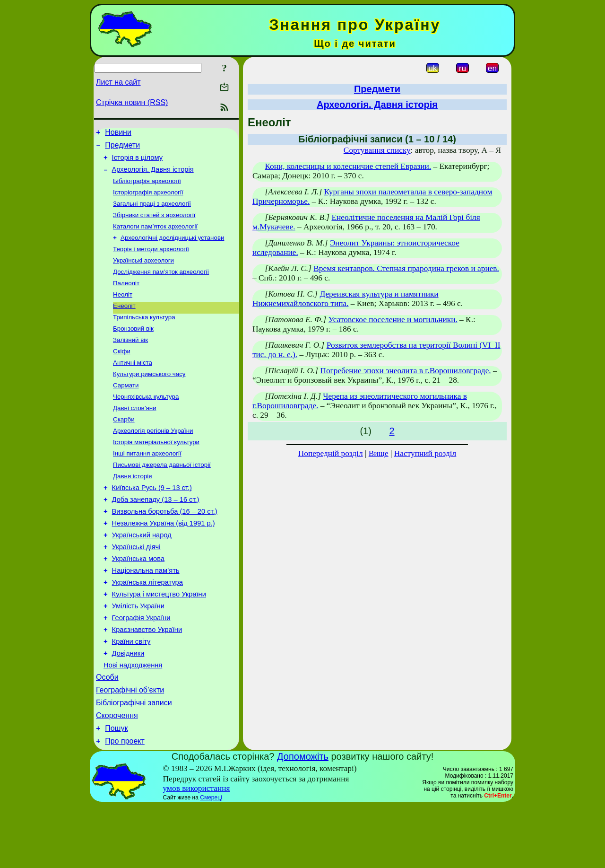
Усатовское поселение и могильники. (393, 320)
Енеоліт (124, 323)
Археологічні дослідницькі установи (172, 249)
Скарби (124, 446)
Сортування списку (377, 150)
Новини (118, 134)
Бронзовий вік (133, 347)
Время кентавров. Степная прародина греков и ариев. (406, 268)
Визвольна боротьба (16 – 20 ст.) (165, 547)
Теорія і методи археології (151, 261)
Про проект (125, 803)
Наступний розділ (425, 453)
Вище (379, 453)
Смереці (211, 860)
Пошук (116, 789)
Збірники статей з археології (154, 224)
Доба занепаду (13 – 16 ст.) (156, 534)
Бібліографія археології (147, 188)
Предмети (122, 148)
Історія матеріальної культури (156, 470)
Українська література (147, 626)
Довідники (128, 706)
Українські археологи (143, 274)
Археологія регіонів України (153, 458)
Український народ (142, 573)
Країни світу (131, 693)
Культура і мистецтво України (159, 640)
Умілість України (138, 653)
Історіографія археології (148, 200)
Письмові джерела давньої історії (162, 495)
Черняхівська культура (146, 421)
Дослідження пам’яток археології (161, 286)
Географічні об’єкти (130, 747)
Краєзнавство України (147, 679)
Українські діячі (136, 587)
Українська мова (138, 600)
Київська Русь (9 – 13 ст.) (152, 520)
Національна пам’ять (146, 613)
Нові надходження (133, 719)
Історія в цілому (137, 162)
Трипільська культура (144, 335)
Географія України (141, 666)
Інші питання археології (147, 483)
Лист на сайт (118, 82)
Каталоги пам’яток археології (155, 237)
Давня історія (132, 507)
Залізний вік (130, 360)
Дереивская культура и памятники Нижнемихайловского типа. (346, 299)
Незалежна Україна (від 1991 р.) (164, 560)
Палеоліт (126, 298)
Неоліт (123, 311)
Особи (107, 732)
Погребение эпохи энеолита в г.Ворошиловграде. (405, 371)
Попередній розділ (331, 453)
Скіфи (122, 372)
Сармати (126, 409)
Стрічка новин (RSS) (132, 102)
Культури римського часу (149, 397)
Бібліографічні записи (134, 761)
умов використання (197, 851)
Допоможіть (303, 819)
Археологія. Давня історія (153, 175)
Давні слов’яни (135, 434)
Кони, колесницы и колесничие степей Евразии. (348, 166)
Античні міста (133, 384)
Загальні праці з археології (152, 212)
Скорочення (117, 775)
